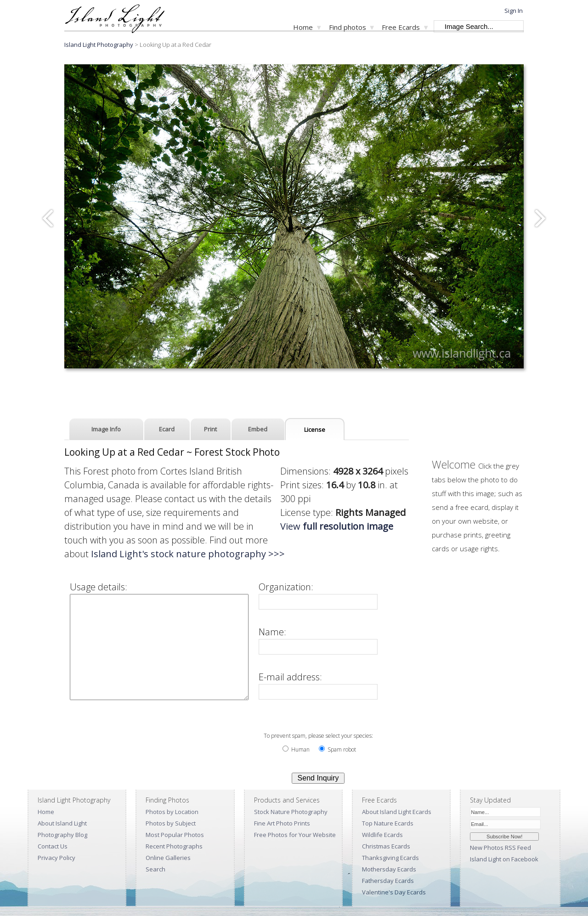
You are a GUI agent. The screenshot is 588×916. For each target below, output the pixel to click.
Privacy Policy (57, 858)
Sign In (514, 11)
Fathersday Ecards (388, 881)
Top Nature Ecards (388, 823)
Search (155, 869)
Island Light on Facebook (504, 859)
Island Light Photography (99, 45)
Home (303, 27)
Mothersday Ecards (389, 869)
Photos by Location (172, 812)
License (315, 430)
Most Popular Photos (175, 835)
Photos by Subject (171, 823)
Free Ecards (401, 27)
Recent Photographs (174, 846)
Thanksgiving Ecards (390, 858)
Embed (258, 429)
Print (210, 429)
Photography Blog (62, 835)
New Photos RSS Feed (500, 848)
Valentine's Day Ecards (394, 892)
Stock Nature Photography (291, 812)
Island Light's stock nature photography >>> (188, 554)
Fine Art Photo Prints (282, 823)
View (337, 526)
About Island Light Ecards (397, 812)
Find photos (348, 27)
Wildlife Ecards (382, 835)
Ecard (167, 429)
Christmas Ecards (386, 846)
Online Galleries (168, 858)
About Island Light (62, 823)
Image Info (106, 429)
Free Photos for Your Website (295, 835)
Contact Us (53, 846)
